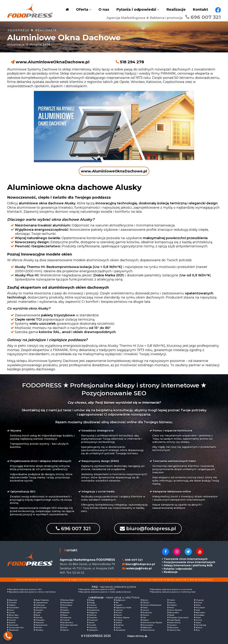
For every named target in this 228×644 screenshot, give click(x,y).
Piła (144, 618)
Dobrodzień (67, 603)
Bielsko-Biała (68, 600)
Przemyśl (93, 620)
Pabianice (67, 618)
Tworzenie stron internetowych (186, 559)
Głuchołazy (67, 605)
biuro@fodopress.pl (148, 528)
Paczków (93, 618)
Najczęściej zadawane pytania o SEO (25, 589)
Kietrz (172, 608)
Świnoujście (148, 625)
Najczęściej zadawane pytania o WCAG (98, 589)
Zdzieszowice (148, 630)
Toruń (65, 628)
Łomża (12, 613)
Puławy (119, 620)
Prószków (40, 620)
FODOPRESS (19, 30)
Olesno (119, 615)
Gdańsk (146, 603)
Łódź (198, 610)
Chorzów (13, 603)
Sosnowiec (14, 625)
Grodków (173, 605)
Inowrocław (14, 608)
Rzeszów (40, 623)
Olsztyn (146, 615)
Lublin (38, 613)
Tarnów (39, 628)
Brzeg (92, 600)
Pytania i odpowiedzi (136, 9)
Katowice (93, 608)
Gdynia (172, 603)
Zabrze (65, 630)
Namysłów (174, 613)
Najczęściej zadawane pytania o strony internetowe (32, 592)
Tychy (118, 628)
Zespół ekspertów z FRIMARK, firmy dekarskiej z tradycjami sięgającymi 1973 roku (87, 350)
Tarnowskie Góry (16, 628)
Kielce (145, 608)
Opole (172, 615)
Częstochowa (42, 603)
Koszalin (39, 610)
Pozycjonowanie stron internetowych (189, 562)
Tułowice (93, 628)
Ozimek (39, 618)
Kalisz (65, 608)
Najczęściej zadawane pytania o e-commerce (172, 589)
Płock (198, 618)
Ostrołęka (200, 615)
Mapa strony (137, 636)
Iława (198, 605)
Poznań (12, 620)
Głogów (12, 605)
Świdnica (120, 625)
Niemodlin (200, 613)
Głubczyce (40, 605)
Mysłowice (147, 613)
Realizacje (176, 9)
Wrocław (39, 630)
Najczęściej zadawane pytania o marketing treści (173, 592)
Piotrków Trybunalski (179, 618)
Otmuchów (14, 618)
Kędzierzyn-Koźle (123, 608)
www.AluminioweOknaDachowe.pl (53, 62)
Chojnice (200, 600)
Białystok (13, 600)
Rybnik (12, 623)
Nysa (38, 615)
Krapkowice (94, 610)
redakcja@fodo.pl (139, 568)
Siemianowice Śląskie (152, 623)
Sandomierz (68, 623)
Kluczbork (200, 608)
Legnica (119, 610)
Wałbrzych (147, 628)
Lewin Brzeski (175, 610)
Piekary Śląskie (123, 618)
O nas (104, 9)
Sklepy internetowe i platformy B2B (188, 565)
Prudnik (66, 620)
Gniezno (93, 605)
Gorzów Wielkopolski (152, 605)
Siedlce (119, 623)
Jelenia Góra (41, 608)
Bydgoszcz (121, 600)
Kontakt (200, 9)
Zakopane (93, 630)
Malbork (66, 613)
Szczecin (173, 625)
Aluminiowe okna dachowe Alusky (74, 187)
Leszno (146, 610)
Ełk (117, 603)
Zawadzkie (121, 630)
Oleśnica (93, 615)
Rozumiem (199, 635)
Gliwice (199, 603)
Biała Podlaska (42, 600)
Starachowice (41, 625)
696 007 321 (203, 17)
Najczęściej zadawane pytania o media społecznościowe (105, 592)
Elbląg (92, 603)
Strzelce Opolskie (70, 625)
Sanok (92, 623)
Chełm (172, 600)
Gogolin (119, 605)
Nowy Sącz (14, 615)
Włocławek (14, 630)
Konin (11, 610)
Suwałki (92, 625)
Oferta (82, 9)
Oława (65, 615)
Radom (146, 620)
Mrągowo (93, 613)
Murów (119, 613)
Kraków (66, 610)
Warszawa (174, 628)
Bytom (145, 600)
